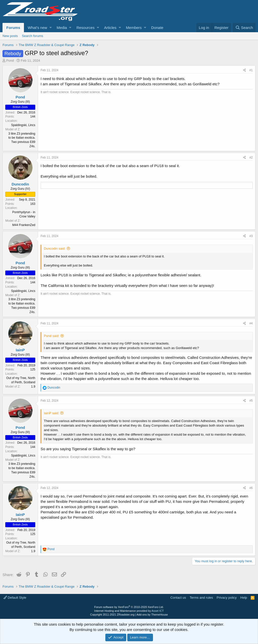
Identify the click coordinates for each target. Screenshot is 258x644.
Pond (10, 61)
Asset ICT (158, 611)
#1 (251, 70)
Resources (85, 28)
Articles (110, 28)
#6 (251, 488)
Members (134, 28)
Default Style (15, 598)
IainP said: (51, 413)
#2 (251, 158)
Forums (13, 28)
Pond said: (52, 336)
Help (244, 598)
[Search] (244, 28)
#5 (251, 401)
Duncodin (20, 184)
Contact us (178, 598)
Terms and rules (201, 598)
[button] (51, 28)
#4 (251, 323)
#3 (251, 236)
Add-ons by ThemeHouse (152, 615)
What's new (37, 28)
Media (62, 28)
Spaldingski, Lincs (23, 125)
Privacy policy (227, 598)
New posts (10, 36)
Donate (157, 28)
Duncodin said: (55, 249)
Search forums (33, 36)
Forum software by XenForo (129, 607)
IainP (20, 350)
